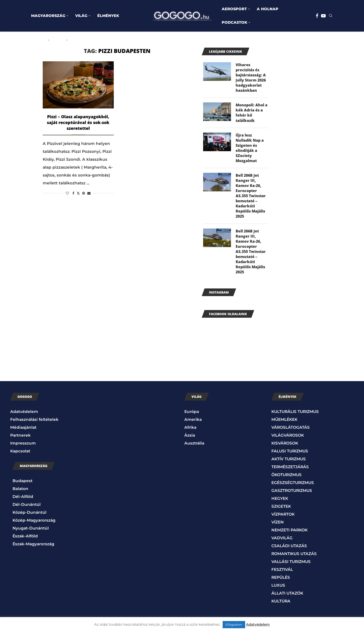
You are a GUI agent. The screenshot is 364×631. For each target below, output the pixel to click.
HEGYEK (280, 501)
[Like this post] (67, 193)
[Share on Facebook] (73, 193)
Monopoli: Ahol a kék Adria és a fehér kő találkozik (252, 113)
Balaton (20, 491)
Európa (192, 414)
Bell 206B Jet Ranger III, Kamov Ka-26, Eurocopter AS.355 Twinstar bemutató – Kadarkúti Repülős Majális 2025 (251, 197)
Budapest (23, 483)
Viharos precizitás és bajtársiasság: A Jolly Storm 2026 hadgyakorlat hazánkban (251, 78)
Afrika (190, 430)
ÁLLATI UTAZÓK (287, 596)
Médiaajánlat (23, 430)
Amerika (193, 422)
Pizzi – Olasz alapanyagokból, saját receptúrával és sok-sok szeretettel (78, 122)
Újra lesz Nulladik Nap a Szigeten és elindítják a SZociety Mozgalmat (250, 149)
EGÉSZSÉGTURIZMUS (293, 485)
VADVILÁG (282, 541)
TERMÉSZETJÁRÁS (290, 470)
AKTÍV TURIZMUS (289, 462)
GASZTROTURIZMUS (292, 493)
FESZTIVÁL (282, 572)
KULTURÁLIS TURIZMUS (295, 414)
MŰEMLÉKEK (284, 422)
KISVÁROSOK (285, 446)
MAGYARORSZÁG (48, 16)
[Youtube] (323, 16)
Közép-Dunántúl (29, 515)
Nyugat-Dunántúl (31, 531)
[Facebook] (317, 16)
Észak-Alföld (25, 539)
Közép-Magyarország (34, 523)
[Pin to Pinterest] (84, 193)
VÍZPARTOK (283, 517)
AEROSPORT (234, 9)
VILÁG (81, 16)
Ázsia (190, 438)
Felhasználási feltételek (34, 422)
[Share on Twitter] (78, 193)
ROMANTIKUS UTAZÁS (294, 556)
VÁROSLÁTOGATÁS (291, 430)
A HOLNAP (268, 9)
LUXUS (278, 588)
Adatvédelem (24, 414)
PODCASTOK (234, 22)
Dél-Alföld (23, 499)
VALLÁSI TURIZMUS (291, 564)
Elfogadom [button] (234, 624)
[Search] (331, 16)
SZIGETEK (281, 509)
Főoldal (37, 40)
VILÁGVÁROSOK (288, 438)
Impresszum (23, 446)
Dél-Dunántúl (27, 507)
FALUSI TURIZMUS (290, 454)
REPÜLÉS (281, 580)
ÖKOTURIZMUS (286, 477)
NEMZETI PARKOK (289, 533)
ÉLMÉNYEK (108, 16)
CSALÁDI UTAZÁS (289, 549)
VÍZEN (278, 525)
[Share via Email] (89, 193)
